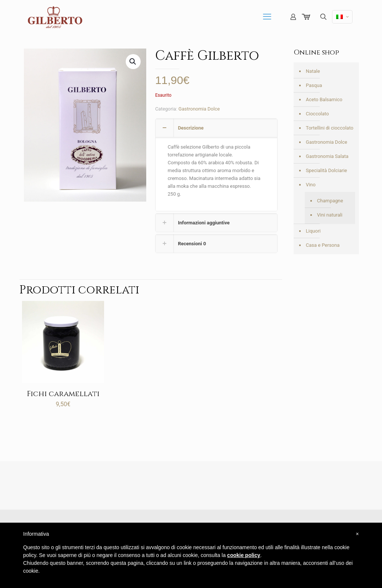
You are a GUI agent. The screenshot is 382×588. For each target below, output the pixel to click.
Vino (311, 185)
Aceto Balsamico (324, 99)
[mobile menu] (267, 17)
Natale (313, 71)
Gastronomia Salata (327, 156)
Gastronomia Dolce (199, 109)
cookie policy (244, 555)
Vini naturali (330, 215)
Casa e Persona (323, 245)
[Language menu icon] (342, 17)
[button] (133, 62)
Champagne (330, 201)
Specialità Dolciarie (326, 170)
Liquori (313, 231)
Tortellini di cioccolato (330, 128)
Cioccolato (317, 114)
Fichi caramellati (63, 394)
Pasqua (314, 85)
